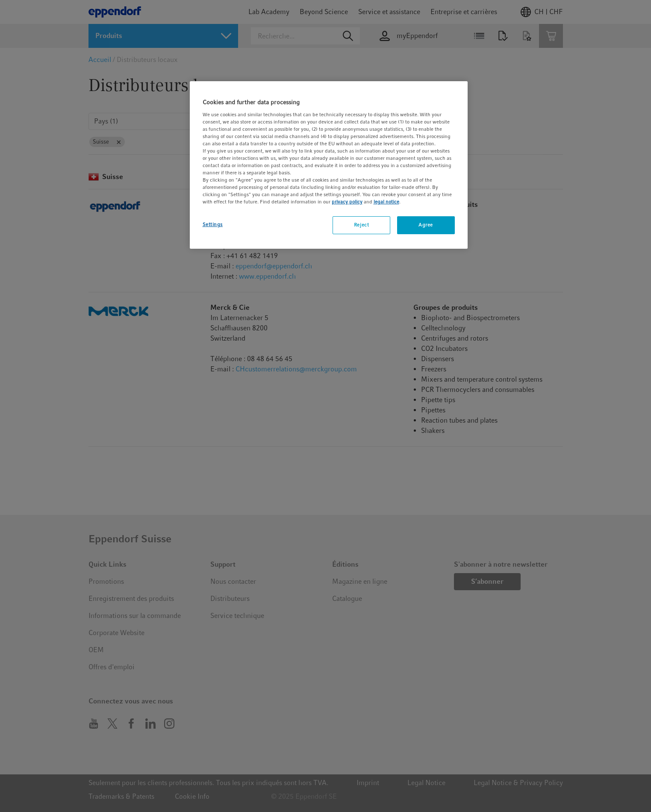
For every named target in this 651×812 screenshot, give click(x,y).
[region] (329, 165)
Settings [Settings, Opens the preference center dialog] (213, 224)
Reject (361, 225)
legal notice (386, 202)
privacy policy (347, 202)
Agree (426, 225)
